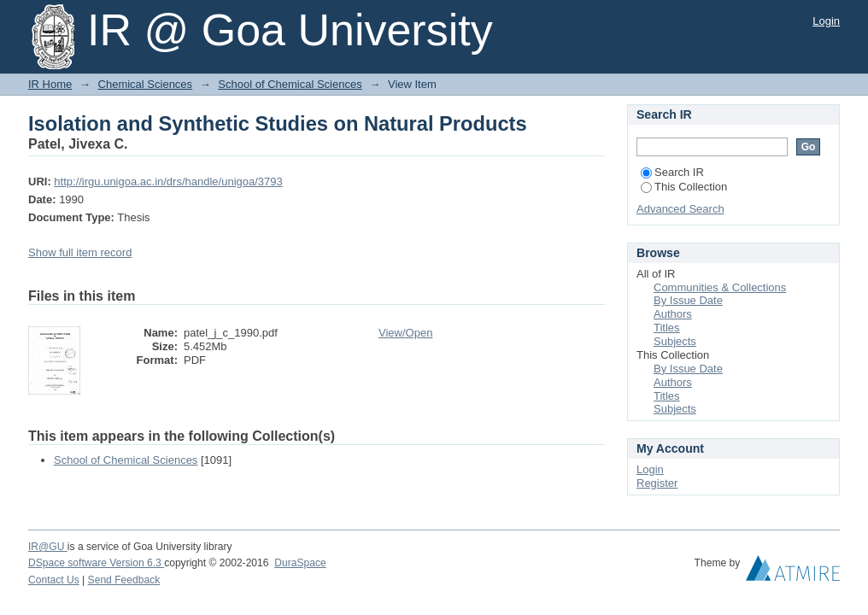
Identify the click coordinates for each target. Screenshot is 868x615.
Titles (667, 328)
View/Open (405, 333)
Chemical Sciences (146, 84)
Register (657, 483)
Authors (673, 314)
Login (826, 21)
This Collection (684, 187)
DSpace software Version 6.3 (96, 563)
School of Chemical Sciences (290, 84)
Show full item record (80, 252)
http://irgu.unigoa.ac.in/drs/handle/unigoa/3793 (168, 182)
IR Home (50, 84)
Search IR (672, 172)
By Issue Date (688, 300)
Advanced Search (680, 209)
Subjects (675, 341)
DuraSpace (300, 563)
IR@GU (48, 547)
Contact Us (54, 580)
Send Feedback (124, 580)
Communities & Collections (720, 287)
